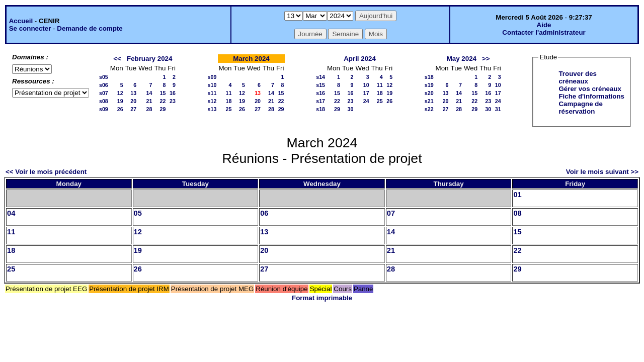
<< (117, 59)
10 (366, 85)
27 (133, 109)
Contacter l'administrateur (544, 32)
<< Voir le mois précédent (46, 172)
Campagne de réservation (580, 108)
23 (173, 101)
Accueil (21, 21)
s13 (212, 109)
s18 (320, 109)
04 (11, 213)
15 (163, 93)
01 (517, 195)
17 (366, 93)
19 (120, 101)
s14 (320, 77)
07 (391, 213)
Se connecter (30, 28)
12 (120, 93)
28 (149, 109)
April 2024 (360, 59)
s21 (429, 101)
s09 (104, 109)
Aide (544, 25)
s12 (212, 101)
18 (228, 101)
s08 (104, 101)
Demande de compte (90, 28)
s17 (320, 101)
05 (138, 213)
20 (133, 101)
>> (486, 59)
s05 (104, 77)
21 (149, 101)
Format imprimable (322, 298)
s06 (104, 85)
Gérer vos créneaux (590, 89)
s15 (320, 85)
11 (228, 93)
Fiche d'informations (591, 96)
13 (133, 93)
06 (264, 213)
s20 (429, 93)
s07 (104, 93)
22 (163, 101)
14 (149, 93)
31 (498, 109)
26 (120, 109)
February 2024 (149, 59)
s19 (429, 85)
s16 (320, 93)
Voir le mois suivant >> (602, 172)
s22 (429, 109)
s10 (212, 85)
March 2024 (251, 59)
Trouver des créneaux (578, 77)
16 (173, 93)
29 (163, 109)
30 (351, 109)
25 (228, 109)
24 (366, 101)
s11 (212, 93)
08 (517, 213)
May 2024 (462, 59)
